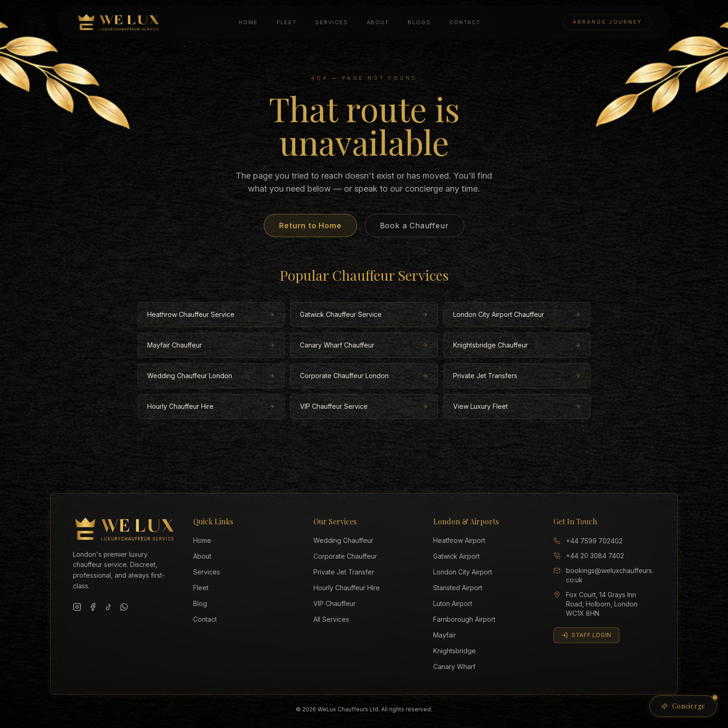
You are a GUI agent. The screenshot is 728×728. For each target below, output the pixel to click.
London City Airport (463, 572)
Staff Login (586, 635)
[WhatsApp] (124, 607)
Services (332, 22)
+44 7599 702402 (588, 541)
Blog (200, 603)
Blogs (419, 22)
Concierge (689, 703)
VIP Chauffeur (335, 603)
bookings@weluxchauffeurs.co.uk (603, 575)
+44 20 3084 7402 (589, 556)
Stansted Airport (458, 588)
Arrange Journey (608, 22)
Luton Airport (453, 603)
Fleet (287, 22)
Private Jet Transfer (344, 572)
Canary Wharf (454, 667)
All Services (331, 619)
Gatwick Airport (456, 556)
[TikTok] (109, 607)
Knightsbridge (455, 651)
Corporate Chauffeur (345, 556)
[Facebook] (93, 607)
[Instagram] (77, 607)
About (378, 22)
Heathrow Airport (459, 540)
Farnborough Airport (464, 619)
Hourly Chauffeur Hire (347, 588)
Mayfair (445, 635)
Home (248, 22)
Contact (465, 22)
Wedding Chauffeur (343, 540)
